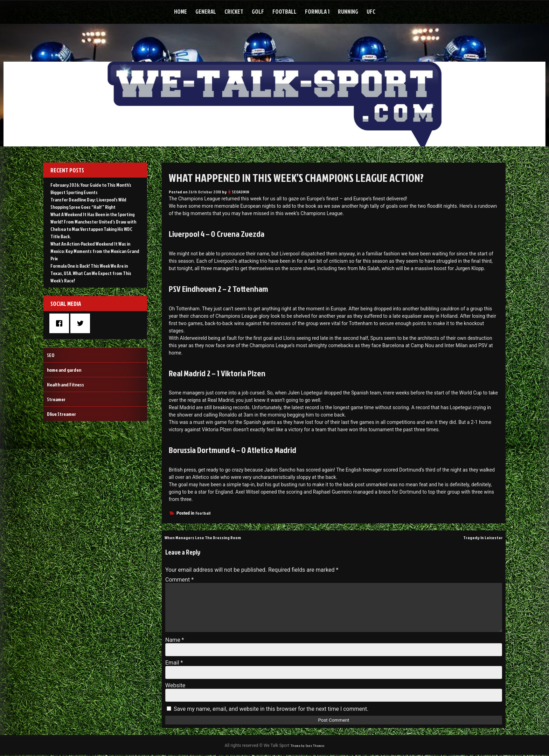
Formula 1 (317, 11)
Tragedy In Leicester (479, 537)
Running (348, 11)
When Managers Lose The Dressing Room (211, 537)
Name (175, 640)
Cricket (234, 11)
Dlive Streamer (61, 414)
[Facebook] (61, 323)
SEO (51, 355)
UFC (371, 11)
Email (174, 663)
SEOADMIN (241, 192)
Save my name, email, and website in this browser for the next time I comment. (271, 709)
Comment (179, 580)
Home (180, 11)
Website (175, 685)
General (206, 11)
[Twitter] (82, 323)
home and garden (64, 370)
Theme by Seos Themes (307, 746)
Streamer (56, 399)
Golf (258, 11)
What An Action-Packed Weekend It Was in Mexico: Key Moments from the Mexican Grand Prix (95, 251)
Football (284, 11)
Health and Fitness (65, 384)
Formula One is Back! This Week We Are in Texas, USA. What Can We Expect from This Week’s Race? (91, 273)
